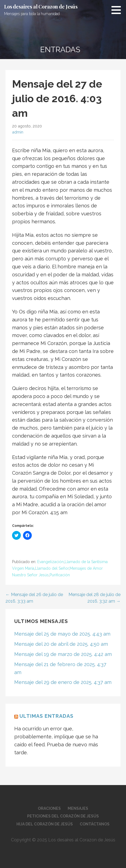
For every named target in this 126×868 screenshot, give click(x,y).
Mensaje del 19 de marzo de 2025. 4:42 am (63, 654)
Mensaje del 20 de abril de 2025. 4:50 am (61, 644)
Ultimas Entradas (46, 716)
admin (18, 132)
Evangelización (51, 562)
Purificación (60, 575)
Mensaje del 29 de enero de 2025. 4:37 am (63, 682)
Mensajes (78, 808)
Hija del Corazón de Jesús (45, 824)
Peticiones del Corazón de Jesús (63, 816)
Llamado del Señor (52, 568)
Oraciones (49, 808)
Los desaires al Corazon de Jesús (41, 7)
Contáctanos (95, 824)
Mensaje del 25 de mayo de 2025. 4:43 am (62, 634)
